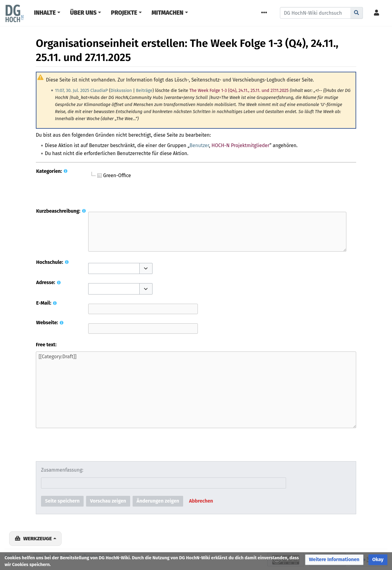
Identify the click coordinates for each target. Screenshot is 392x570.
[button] (146, 268)
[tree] (165, 187)
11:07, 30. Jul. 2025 (72, 91)
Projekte (124, 13)
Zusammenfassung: (62, 470)
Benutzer (199, 145)
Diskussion (121, 91)
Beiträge (144, 91)
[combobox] (114, 269)
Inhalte (45, 13)
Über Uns (83, 13)
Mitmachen (168, 13)
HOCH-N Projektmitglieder (241, 145)
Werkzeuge (38, 538)
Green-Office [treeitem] (113, 176)
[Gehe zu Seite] (357, 13)
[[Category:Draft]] (196, 390)
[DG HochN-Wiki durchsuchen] (315, 13)
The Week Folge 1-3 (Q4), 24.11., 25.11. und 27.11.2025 (239, 91)
